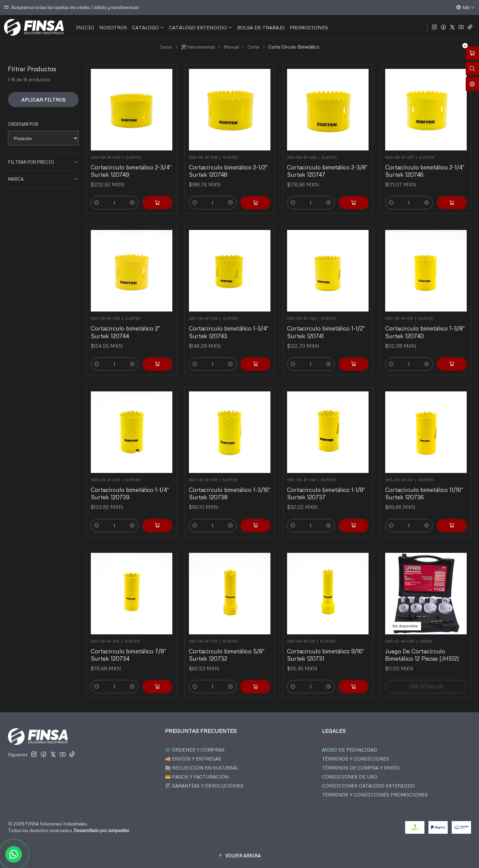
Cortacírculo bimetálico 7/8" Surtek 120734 (130, 644)
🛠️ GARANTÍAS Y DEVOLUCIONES (204, 786)
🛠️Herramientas (198, 47)
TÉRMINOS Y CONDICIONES (356, 759)
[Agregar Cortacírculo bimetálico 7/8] (148, 664)
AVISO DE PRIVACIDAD (350, 750)
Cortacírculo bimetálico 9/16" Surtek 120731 (327, 644)
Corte (253, 47)
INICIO (85, 27)
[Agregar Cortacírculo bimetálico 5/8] (246, 664)
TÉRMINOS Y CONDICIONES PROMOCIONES (375, 795)
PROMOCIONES (309, 27)
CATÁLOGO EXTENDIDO (201, 27)
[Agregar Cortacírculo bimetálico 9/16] (344, 664)
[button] (239, 856)
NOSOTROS (113, 27)
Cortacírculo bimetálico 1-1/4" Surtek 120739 (131, 482)
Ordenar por (23, 124)
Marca (43, 179)
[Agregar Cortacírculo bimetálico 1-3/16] (246, 502)
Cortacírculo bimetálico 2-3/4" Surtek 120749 (131, 171)
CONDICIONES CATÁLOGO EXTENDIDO (368, 786)
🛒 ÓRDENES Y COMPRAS (195, 750)
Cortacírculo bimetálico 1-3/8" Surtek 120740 (425, 321)
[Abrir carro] (472, 53)
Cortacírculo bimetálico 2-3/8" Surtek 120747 (327, 171)
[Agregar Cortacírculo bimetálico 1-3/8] (442, 341)
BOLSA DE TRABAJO (261, 27)
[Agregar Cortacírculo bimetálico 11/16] (442, 502)
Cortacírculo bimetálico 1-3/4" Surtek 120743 (229, 321)
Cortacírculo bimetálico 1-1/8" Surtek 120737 (327, 482)
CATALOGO (148, 27)
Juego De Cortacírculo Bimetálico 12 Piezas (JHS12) (424, 644)
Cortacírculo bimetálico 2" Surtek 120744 (128, 321)
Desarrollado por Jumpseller (101, 830)
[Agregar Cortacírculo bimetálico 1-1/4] (148, 502)
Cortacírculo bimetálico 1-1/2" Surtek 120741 (327, 321)
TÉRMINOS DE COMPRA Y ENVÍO (361, 768)
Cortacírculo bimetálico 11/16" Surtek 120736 (425, 482)
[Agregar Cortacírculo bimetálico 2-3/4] (157, 203)
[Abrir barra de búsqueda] (472, 69)
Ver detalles (426, 664)
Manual (231, 47)
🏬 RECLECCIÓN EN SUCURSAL (202, 768)
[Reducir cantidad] (97, 203)
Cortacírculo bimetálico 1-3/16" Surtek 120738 (230, 482)
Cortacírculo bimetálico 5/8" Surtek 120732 (228, 644)
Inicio (166, 47)
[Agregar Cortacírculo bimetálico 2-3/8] (354, 203)
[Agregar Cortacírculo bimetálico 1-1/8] (344, 502)
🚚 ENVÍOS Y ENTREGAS (193, 759)
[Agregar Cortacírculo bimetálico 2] (148, 341)
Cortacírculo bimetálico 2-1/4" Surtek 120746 (425, 171)
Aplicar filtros (43, 100)
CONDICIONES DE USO (350, 777)
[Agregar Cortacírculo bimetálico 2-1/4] (452, 203)
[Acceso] (472, 84)
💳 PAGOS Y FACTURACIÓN (197, 777)
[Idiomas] (465, 7)
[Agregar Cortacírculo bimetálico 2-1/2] (255, 203)
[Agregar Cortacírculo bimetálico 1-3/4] (246, 341)
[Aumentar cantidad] (132, 203)
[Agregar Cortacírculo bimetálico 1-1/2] (344, 341)
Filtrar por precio (43, 162)
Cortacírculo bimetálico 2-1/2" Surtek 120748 (228, 171)
